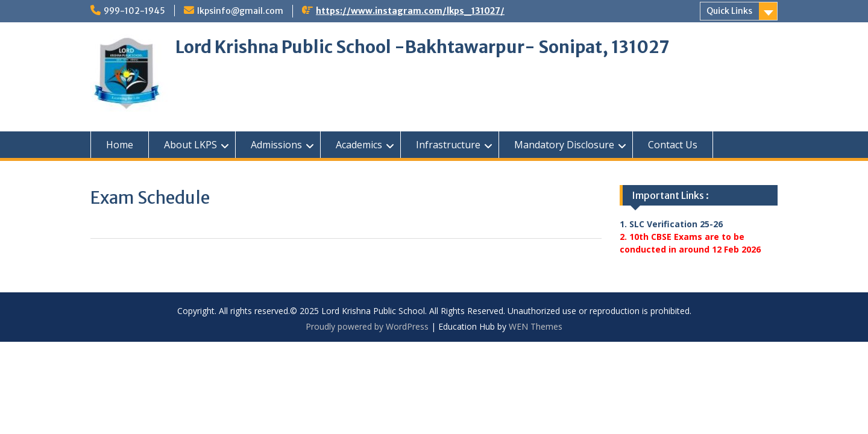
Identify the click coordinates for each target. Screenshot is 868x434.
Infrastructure (448, 145)
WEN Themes (536, 326)
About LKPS (190, 145)
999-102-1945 (134, 11)
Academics (359, 145)
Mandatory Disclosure (564, 145)
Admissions (276, 145)
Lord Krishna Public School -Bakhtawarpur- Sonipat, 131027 (423, 47)
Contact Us (673, 145)
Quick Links (729, 11)
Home (120, 145)
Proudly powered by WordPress (367, 326)
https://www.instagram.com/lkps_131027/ (410, 11)
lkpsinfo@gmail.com (240, 11)
